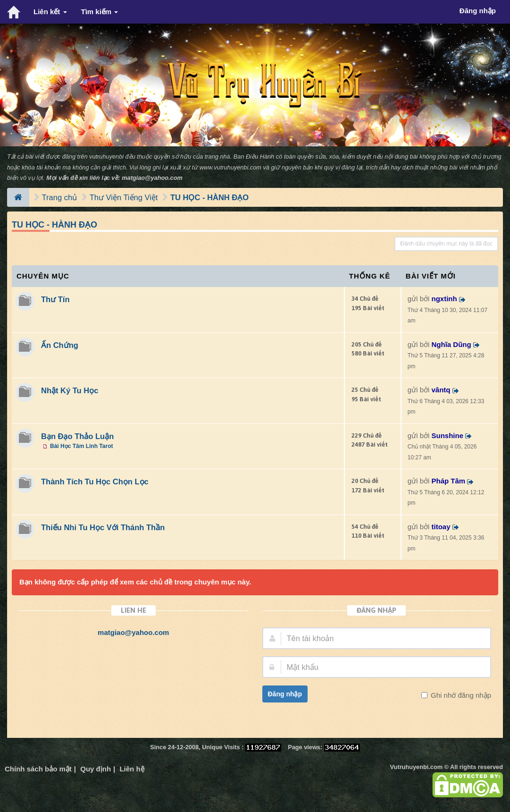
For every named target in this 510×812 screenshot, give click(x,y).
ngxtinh (444, 299)
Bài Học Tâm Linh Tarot (81, 446)
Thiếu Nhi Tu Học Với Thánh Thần (103, 527)
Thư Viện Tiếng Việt (124, 197)
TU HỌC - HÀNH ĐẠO (209, 197)
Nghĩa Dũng (451, 344)
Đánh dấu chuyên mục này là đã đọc (446, 244)
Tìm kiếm (100, 12)
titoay (441, 527)
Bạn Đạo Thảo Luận (77, 436)
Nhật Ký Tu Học (70, 390)
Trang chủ (60, 197)
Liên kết (50, 12)
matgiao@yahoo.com (152, 178)
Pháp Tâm (449, 481)
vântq (441, 390)
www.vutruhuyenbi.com (230, 167)
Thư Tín (55, 299)
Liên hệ (132, 769)
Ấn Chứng (60, 345)
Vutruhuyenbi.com (416, 767)
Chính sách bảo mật (38, 769)
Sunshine (448, 436)
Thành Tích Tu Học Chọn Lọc (95, 482)
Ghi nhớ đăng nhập (460, 695)
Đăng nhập (285, 694)
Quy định (96, 769)
